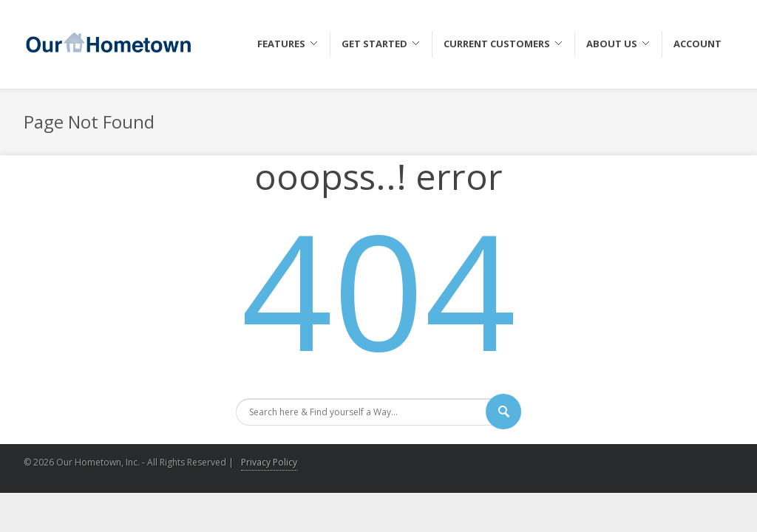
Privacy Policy (269, 462)
